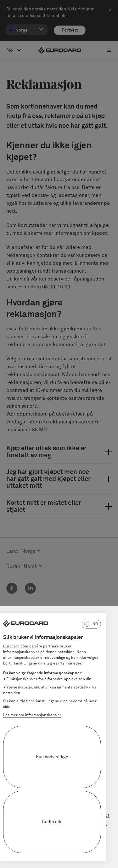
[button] (61, 624)
